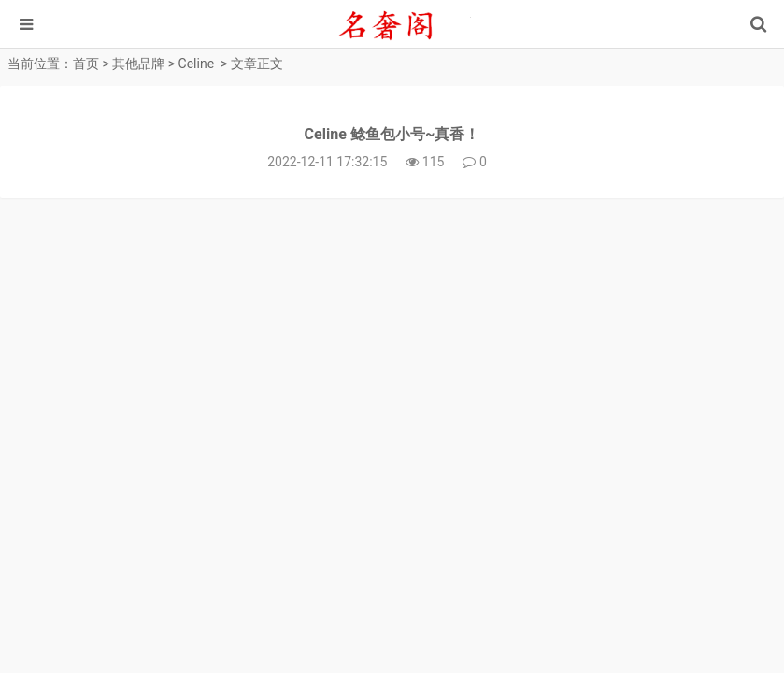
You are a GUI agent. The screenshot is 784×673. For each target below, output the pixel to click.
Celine (197, 64)
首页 (86, 64)
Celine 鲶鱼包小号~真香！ (392, 134)
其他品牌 (138, 64)
